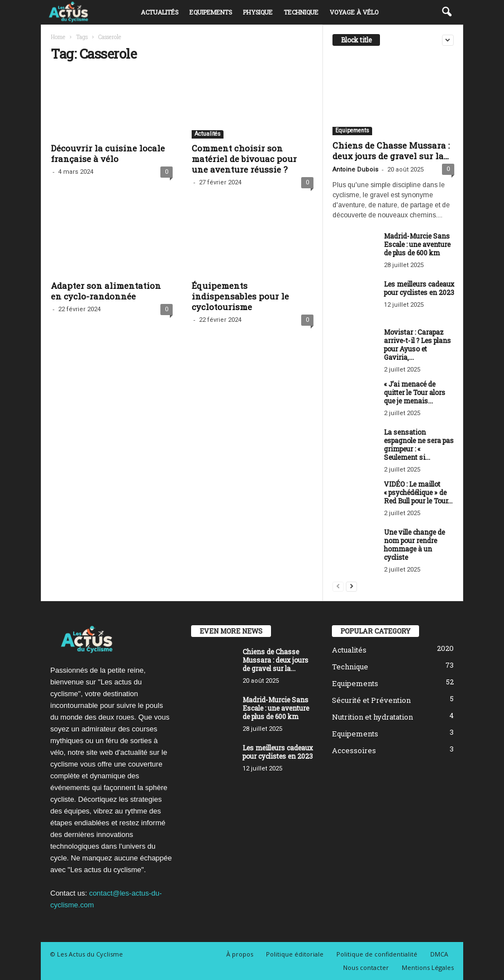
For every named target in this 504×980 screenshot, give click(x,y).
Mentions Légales (428, 967)
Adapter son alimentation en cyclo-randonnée (106, 291)
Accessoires (354, 750)
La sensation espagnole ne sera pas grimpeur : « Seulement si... (419, 444)
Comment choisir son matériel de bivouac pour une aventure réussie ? (244, 159)
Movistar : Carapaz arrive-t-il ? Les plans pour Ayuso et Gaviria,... (417, 344)
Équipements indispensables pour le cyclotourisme (240, 296)
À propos (240, 954)
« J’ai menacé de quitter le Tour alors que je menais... (415, 392)
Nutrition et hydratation (372, 717)
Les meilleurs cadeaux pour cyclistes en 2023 (419, 288)
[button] (446, 12)
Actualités (160, 12)
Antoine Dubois (355, 170)
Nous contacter (366, 967)
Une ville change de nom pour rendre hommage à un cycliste (414, 544)
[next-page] (351, 586)
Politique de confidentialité (377, 954)
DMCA (439, 954)
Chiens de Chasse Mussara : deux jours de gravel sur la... (391, 151)
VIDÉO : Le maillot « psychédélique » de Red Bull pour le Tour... (418, 492)
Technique (301, 12)
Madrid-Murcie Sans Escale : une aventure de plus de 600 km (417, 244)
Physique (258, 12)
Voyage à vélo (354, 12)
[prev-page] (338, 586)
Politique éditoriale (295, 954)
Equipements (211, 12)
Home (58, 37)
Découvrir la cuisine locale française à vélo (108, 153)
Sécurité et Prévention (371, 700)
